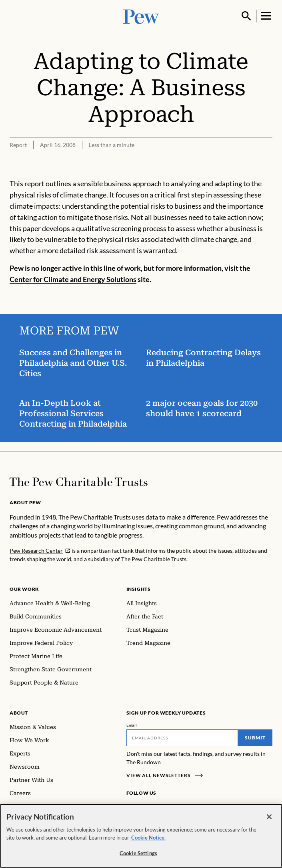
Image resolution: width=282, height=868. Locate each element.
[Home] (79, 482)
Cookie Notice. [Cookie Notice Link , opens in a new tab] (148, 838)
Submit (255, 738)
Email (132, 725)
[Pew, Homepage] (141, 16)
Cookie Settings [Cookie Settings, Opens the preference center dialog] (138, 853)
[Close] (269, 817)
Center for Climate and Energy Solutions (73, 279)
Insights (139, 589)
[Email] (182, 738)
